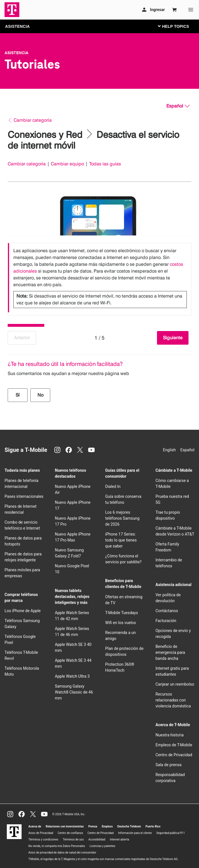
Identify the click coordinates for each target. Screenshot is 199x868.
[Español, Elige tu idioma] (178, 106)
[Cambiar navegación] (178, 26)
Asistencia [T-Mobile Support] (16, 53)
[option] (99, 278)
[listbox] (99, 278)
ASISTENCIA (17, 26)
